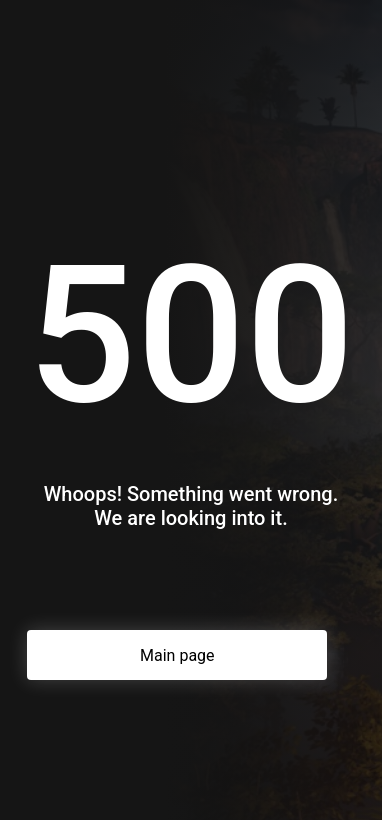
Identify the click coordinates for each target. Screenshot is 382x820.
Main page (177, 655)
